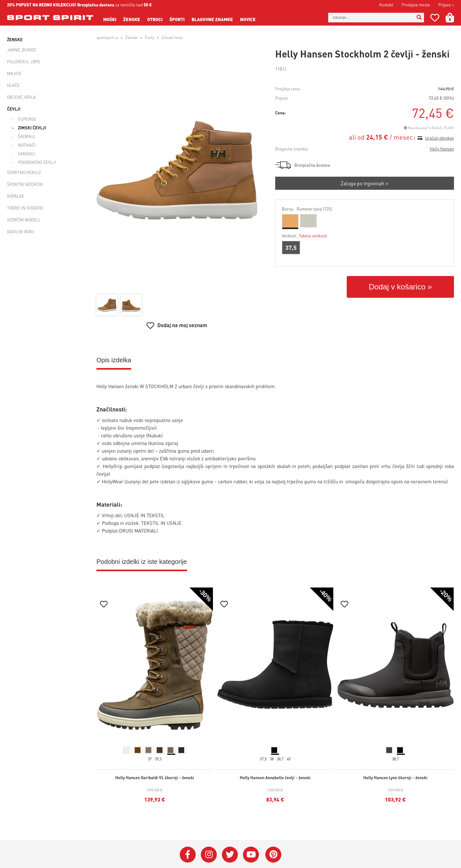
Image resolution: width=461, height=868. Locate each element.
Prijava (446, 5)
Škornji (26, 136)
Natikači (27, 145)
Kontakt (386, 5)
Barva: (307, 209)
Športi (177, 19)
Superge (27, 119)
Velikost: (304, 236)
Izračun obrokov (439, 138)
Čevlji (14, 109)
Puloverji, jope (24, 61)
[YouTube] (251, 855)
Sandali (26, 154)
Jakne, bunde (22, 50)
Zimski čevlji (32, 128)
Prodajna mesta (416, 5)
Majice (14, 73)
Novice (248, 19)
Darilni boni (21, 231)
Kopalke (16, 196)
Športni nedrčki (25, 184)
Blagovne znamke (212, 19)
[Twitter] (230, 855)
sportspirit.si (107, 38)
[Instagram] (209, 855)
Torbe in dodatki (25, 208)
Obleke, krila (21, 97)
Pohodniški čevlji (37, 162)
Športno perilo (24, 172)
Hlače (13, 85)
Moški (110, 19)
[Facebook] (188, 855)
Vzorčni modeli (23, 220)
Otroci (155, 19)
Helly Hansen (442, 149)
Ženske (132, 19)
